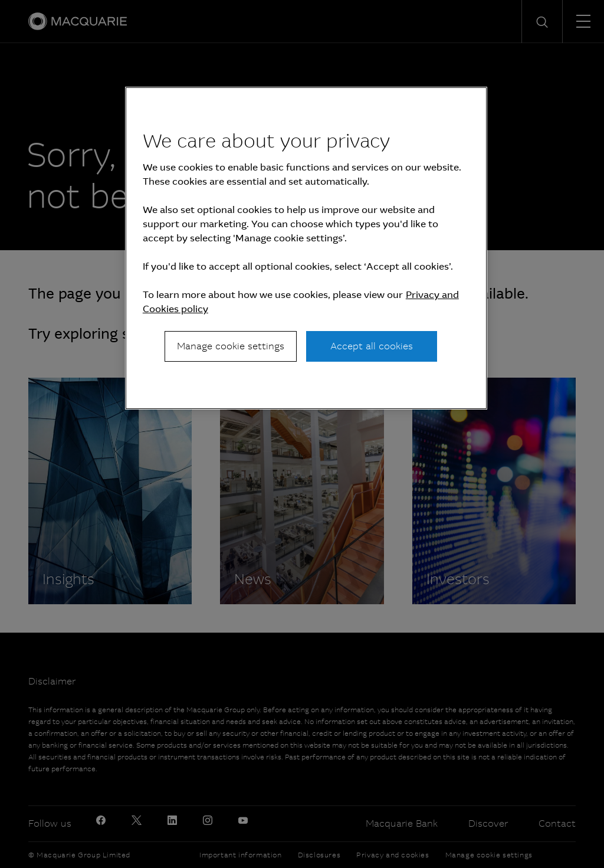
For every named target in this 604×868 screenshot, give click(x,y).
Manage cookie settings (231, 346)
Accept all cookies (372, 346)
